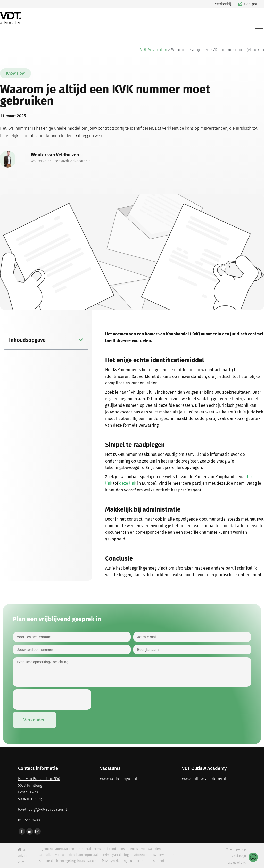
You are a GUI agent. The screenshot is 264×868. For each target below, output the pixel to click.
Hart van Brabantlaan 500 (39, 779)
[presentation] (52, 700)
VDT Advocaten (154, 50)
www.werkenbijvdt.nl (119, 779)
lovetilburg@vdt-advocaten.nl (42, 810)
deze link (128, 483)
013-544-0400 (29, 820)
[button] (15, 73)
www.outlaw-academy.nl (204, 779)
